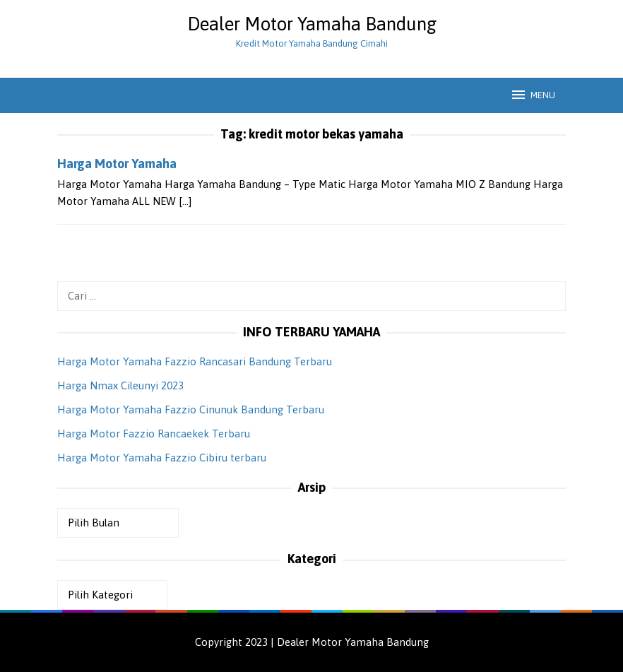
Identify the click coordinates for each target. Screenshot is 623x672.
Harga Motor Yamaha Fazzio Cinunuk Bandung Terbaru (191, 409)
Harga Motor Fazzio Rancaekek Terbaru (154, 434)
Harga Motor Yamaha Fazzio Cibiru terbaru (162, 458)
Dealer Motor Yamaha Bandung (312, 24)
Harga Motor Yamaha (117, 164)
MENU (533, 95)
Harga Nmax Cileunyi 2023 (120, 385)
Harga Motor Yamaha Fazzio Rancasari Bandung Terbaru (195, 361)
